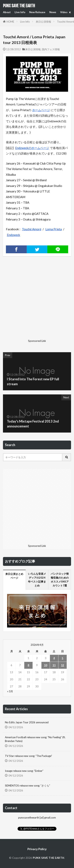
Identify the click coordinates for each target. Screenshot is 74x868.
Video (64, 12)
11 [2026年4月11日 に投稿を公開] (54, 665)
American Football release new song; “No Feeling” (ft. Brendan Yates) (35, 739)
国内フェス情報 (51, 49)
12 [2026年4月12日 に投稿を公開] (63, 665)
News (53, 12)
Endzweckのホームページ (32, 148)
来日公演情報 (43, 22)
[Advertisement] (37, 301)
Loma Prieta (54, 229)
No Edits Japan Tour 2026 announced (27, 722)
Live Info (20, 12)
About (7, 12)
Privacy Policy (37, 849)
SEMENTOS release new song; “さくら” (28, 786)
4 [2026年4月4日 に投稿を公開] (54, 658)
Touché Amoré (32, 229)
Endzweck (14, 235)
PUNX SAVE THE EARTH (19, 6)
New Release (37, 12)
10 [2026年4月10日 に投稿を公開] (46, 665)
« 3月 (10, 691)
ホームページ (41, 110)
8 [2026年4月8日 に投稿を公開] (28, 665)
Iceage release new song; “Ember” (24, 771)
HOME (10, 22)
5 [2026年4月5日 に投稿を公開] (63, 658)
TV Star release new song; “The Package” (29, 756)
